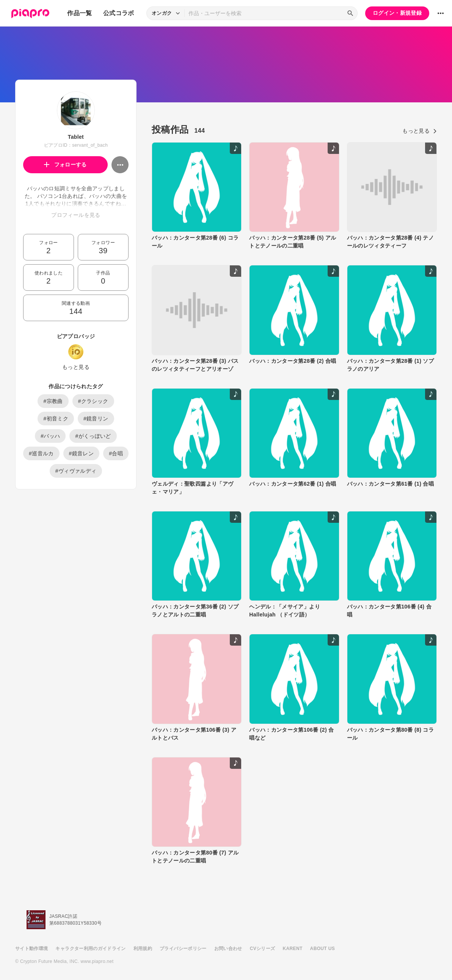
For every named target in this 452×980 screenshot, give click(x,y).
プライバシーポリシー (183, 949)
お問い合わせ (228, 949)
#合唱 (116, 453)
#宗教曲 (53, 401)
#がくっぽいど (93, 436)
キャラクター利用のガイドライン (90, 949)
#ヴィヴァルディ (76, 471)
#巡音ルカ (41, 453)
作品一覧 (79, 13)
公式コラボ (119, 13)
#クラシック (93, 401)
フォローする (65, 165)
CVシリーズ (263, 949)
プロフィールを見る (76, 215)
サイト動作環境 (31, 949)
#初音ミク (56, 419)
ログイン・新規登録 (397, 13)
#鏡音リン (96, 419)
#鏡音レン (82, 453)
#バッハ (50, 436)
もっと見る (76, 367)
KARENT (293, 949)
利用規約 (143, 949)
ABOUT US (323, 949)
